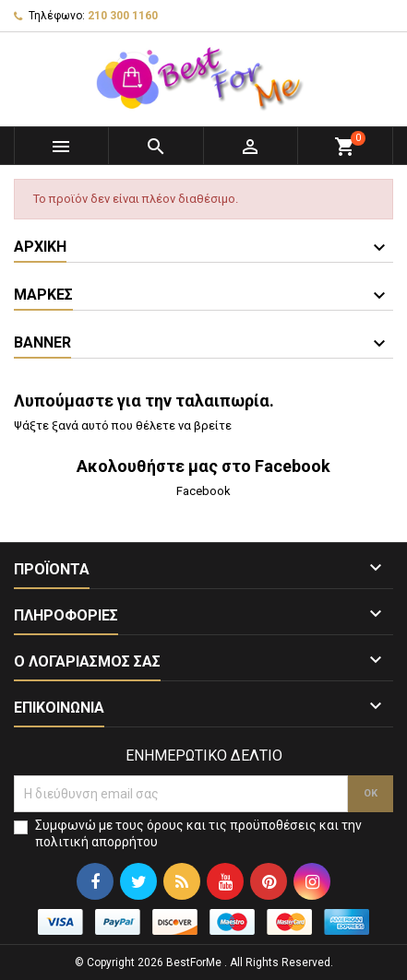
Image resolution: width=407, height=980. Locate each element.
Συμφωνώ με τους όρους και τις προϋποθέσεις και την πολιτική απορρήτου (198, 833)
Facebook (203, 491)
